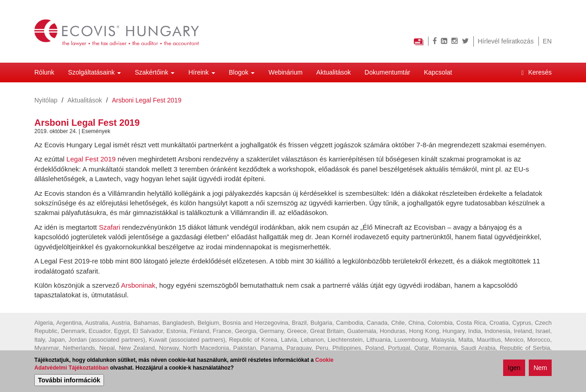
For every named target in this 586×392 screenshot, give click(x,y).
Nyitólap (46, 100)
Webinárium (285, 72)
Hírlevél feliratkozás (506, 41)
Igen (514, 368)
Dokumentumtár (387, 72)
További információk (69, 380)
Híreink (201, 72)
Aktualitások (334, 72)
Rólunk (44, 72)
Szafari (110, 227)
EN (547, 41)
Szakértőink (155, 72)
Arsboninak (138, 285)
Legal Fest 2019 (91, 159)
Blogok (242, 72)
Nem (540, 368)
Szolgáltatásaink (95, 72)
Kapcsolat (438, 72)
